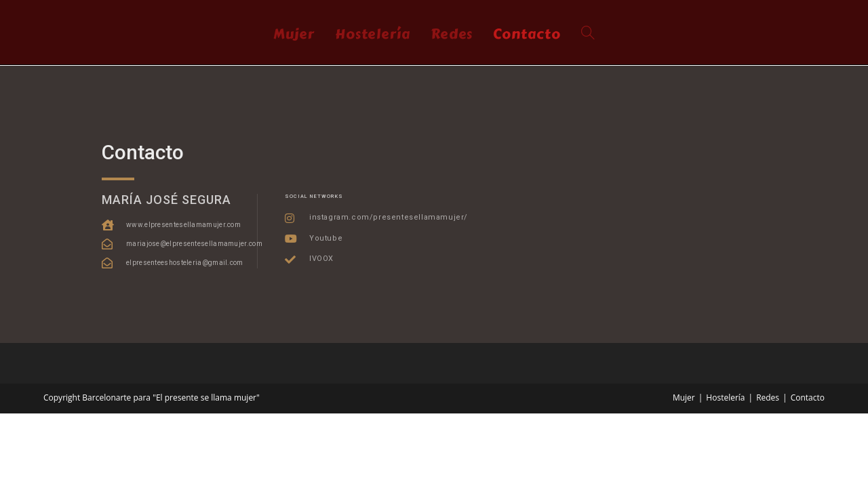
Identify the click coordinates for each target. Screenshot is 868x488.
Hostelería (725, 398)
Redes (768, 398)
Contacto (808, 398)
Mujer (684, 398)
